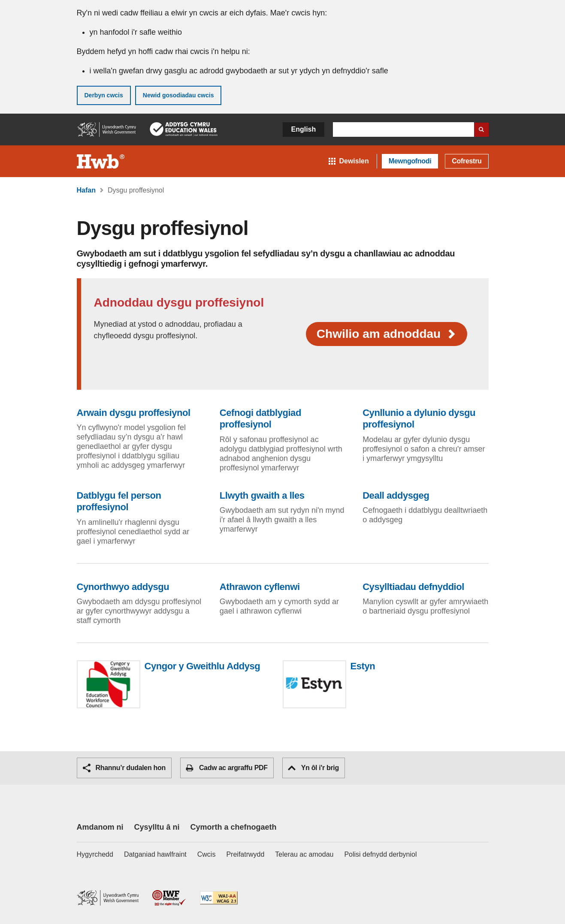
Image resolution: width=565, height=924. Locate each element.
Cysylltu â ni (157, 827)
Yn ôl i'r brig (313, 768)
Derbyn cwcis (104, 95)
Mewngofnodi (410, 161)
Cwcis (207, 854)
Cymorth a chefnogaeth (234, 827)
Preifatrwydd (245, 854)
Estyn (363, 666)
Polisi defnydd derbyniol (380, 854)
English (304, 129)
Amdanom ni (100, 827)
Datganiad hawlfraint (155, 854)
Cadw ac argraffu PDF (227, 768)
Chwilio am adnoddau (387, 334)
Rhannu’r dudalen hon (124, 768)
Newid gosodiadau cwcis (178, 95)
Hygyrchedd (95, 854)
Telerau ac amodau (304, 854)
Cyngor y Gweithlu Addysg (202, 666)
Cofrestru (467, 161)
